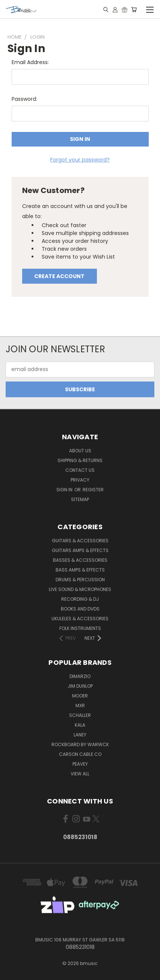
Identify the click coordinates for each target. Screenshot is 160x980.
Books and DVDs (80, 609)
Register (93, 490)
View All (80, 774)
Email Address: (30, 62)
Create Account (59, 276)
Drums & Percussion (80, 580)
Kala (80, 725)
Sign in (65, 490)
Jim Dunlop (80, 686)
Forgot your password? (80, 160)
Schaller (80, 715)
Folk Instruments (80, 628)
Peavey (80, 764)
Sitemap (80, 499)
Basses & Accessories (80, 560)
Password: (24, 99)
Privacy (80, 480)
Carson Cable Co (80, 754)
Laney (80, 735)
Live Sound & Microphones (80, 589)
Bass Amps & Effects (80, 570)
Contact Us (80, 470)
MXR (80, 705)
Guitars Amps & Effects (80, 550)
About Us (80, 451)
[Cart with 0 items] (134, 9)
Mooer (80, 696)
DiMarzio (80, 676)
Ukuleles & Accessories (80, 619)
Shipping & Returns (80, 460)
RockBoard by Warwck (80, 744)
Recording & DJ (80, 599)
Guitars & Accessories (80, 541)
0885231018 (80, 837)
